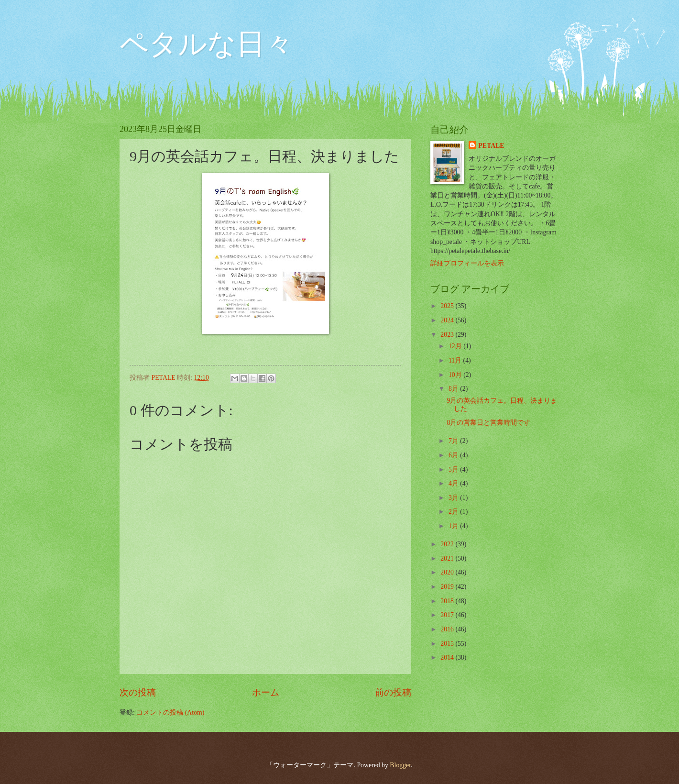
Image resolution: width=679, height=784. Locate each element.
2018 (448, 601)
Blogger (400, 765)
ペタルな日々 (207, 44)
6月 (454, 455)
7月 (454, 441)
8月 (454, 389)
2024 (448, 320)
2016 (448, 629)
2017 (448, 615)
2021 (448, 558)
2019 (448, 587)
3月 (454, 498)
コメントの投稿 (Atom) (170, 712)
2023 (448, 335)
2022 (448, 544)
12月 (456, 346)
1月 (454, 526)
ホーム (266, 692)
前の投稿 (393, 692)
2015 (448, 644)
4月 (454, 483)
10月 (456, 375)
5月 (454, 469)
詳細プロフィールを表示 (467, 263)
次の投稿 (138, 692)
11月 (456, 360)
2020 (448, 572)
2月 (454, 512)
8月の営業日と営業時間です (488, 423)
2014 (448, 657)
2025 (448, 306)
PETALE (491, 146)
